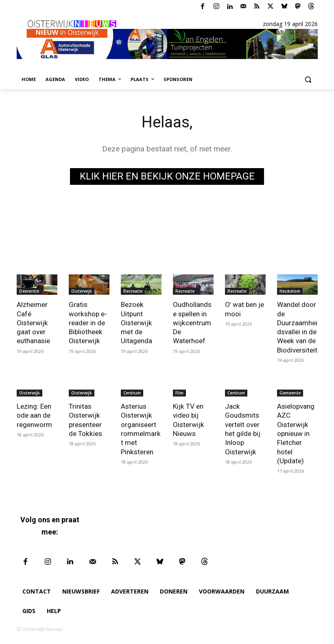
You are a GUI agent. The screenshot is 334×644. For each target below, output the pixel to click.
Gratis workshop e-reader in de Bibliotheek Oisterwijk (88, 322)
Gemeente (290, 392)
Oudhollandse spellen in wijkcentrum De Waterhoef (192, 322)
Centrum (132, 392)
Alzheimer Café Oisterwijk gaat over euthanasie (33, 322)
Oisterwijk (82, 291)
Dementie (29, 291)
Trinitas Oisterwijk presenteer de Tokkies (85, 419)
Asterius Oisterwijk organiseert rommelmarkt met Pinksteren (141, 428)
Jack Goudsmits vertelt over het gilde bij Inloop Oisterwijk (243, 428)
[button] (308, 80)
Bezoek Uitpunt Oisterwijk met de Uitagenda (136, 322)
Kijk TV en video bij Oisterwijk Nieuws (188, 419)
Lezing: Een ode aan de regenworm (34, 415)
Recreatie (133, 291)
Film (179, 392)
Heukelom (290, 291)
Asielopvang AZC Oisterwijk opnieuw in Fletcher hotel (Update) (296, 433)
